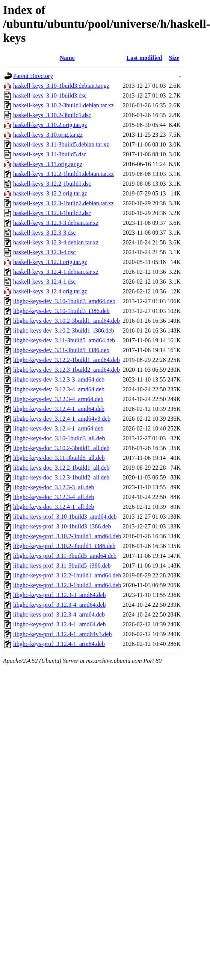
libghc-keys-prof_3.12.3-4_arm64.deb (59, 614)
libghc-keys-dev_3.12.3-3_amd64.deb (59, 379)
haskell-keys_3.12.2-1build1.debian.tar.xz (63, 174)
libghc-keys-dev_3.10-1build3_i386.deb (61, 311)
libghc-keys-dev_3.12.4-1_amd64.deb (59, 409)
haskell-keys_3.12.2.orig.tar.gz (50, 193)
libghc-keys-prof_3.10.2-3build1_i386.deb (64, 546)
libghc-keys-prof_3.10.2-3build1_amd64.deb (67, 536)
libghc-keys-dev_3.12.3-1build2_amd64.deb (66, 370)
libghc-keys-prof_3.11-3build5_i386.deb (62, 566)
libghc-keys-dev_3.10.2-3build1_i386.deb (64, 330)
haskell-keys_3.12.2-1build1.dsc (52, 184)
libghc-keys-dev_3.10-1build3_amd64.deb (64, 301)
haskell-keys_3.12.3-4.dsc (45, 252)
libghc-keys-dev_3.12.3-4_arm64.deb (58, 399)
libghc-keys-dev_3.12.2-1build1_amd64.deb (66, 360)
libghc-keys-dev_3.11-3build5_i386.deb (61, 350)
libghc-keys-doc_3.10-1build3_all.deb (59, 438)
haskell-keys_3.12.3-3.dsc (45, 233)
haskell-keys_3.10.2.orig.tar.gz (50, 125)
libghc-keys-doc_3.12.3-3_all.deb (54, 487)
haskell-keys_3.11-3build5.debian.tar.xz (61, 144)
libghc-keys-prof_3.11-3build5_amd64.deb (65, 556)
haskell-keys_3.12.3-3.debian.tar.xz (56, 223)
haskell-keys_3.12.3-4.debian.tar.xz (56, 242)
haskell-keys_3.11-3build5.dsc (50, 154)
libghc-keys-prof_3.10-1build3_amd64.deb (65, 517)
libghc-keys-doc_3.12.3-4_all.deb (54, 497)
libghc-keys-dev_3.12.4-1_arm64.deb (58, 428)
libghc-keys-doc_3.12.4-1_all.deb (54, 507)
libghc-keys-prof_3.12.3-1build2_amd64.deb (67, 585)
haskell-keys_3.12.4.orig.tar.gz (50, 291)
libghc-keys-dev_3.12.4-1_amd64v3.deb (62, 419)
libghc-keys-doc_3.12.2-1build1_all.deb (61, 468)
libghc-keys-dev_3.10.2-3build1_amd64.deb (66, 321)
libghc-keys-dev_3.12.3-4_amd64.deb (59, 389)
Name (67, 58)
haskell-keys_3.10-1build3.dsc (50, 95)
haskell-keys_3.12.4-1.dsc (45, 282)
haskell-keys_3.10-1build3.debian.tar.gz (61, 86)
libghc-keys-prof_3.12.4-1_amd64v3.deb (63, 634)
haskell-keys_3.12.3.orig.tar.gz (50, 262)
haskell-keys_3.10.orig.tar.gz (48, 135)
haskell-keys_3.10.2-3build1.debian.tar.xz (63, 105)
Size (174, 58)
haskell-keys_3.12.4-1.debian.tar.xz (56, 272)
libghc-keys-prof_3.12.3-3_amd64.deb (60, 595)
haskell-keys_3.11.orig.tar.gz (48, 164)
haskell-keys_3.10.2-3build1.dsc (52, 115)
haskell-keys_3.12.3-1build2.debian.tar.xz (63, 203)
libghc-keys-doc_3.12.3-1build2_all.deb (61, 477)
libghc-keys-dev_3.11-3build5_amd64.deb (64, 340)
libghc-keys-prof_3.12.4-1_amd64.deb (60, 624)
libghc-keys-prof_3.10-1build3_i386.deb (62, 526)
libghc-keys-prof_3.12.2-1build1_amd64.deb (67, 575)
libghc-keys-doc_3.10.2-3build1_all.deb (61, 448)
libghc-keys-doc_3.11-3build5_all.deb (59, 458)
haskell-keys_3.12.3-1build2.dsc (52, 213)
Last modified (144, 58)
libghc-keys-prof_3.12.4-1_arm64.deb (59, 644)
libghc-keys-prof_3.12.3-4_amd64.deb (60, 605)
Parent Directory (33, 76)
